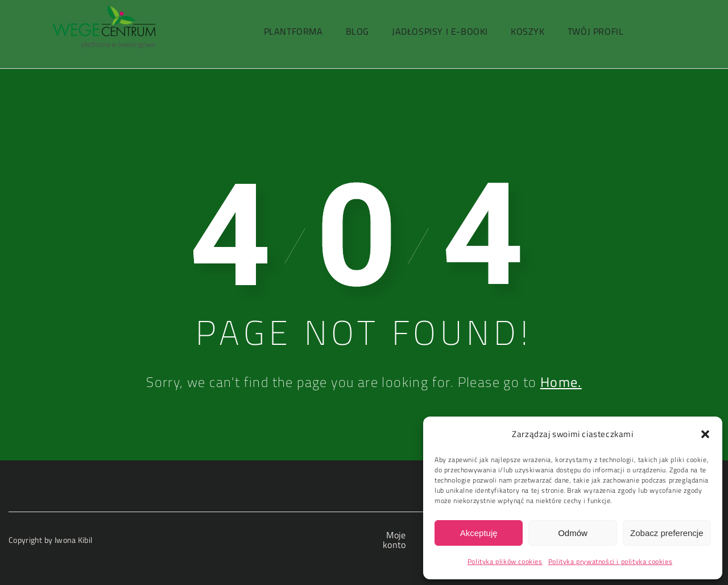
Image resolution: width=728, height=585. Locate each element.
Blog (357, 31)
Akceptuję (479, 533)
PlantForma (293, 31)
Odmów (573, 533)
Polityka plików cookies (505, 561)
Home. (561, 382)
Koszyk (528, 31)
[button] (705, 434)
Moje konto (394, 540)
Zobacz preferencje (667, 533)
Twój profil (596, 31)
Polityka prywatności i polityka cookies (610, 561)
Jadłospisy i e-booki (440, 31)
